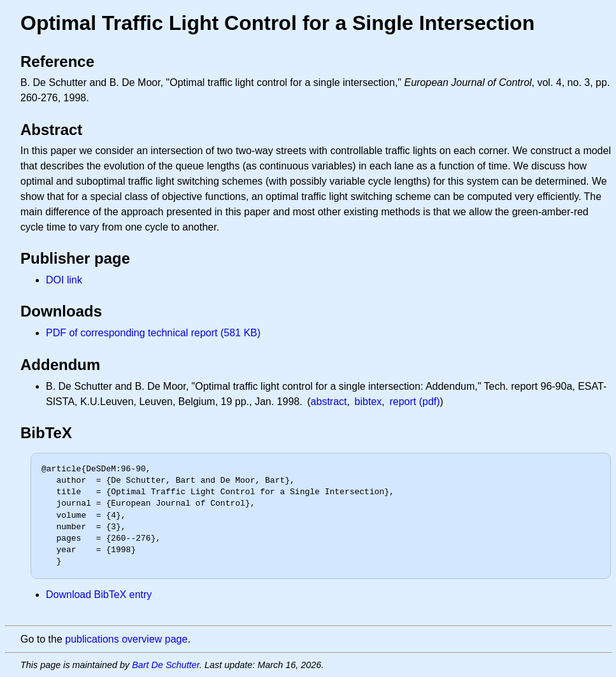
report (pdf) (414, 402)
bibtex (369, 402)
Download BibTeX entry (99, 595)
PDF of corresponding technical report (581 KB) (153, 333)
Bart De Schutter (166, 665)
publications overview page (126, 639)
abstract (329, 402)
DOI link (64, 280)
